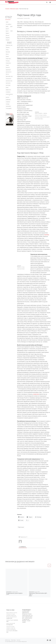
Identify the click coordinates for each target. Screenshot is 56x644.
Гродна (8, 40)
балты (7, 74)
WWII (7, 27)
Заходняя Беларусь (9, 43)
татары (8, 104)
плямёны (8, 92)
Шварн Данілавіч (10, 623)
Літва (7, 50)
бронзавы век (9, 77)
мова (7, 88)
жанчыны (8, 83)
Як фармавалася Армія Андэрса (14, 593)
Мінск (7, 54)
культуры (8, 85)
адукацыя (8, 70)
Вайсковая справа (14, 9)
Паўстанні (8, 59)
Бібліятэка (8, 640)
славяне (8, 102)
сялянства (36, 394)
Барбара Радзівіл (10, 620)
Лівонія (8, 48)
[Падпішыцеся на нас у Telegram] (50, 640)
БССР (7, 29)
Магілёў (8, 52)
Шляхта (8, 68)
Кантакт (19, 640)
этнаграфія (9, 109)
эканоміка (8, 106)
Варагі (7, 33)
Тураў (7, 65)
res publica (9, 24)
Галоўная (7, 9)
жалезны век (9, 81)
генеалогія (8, 79)
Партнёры (13, 640)
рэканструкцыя (9, 95)
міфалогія (8, 90)
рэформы (8, 100)
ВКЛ (12, 31)
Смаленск (8, 63)
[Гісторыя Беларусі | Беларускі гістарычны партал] (13, 2)
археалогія (9, 72)
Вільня (8, 36)
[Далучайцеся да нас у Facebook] (48, 640)
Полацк (8, 61)
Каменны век (9, 45)
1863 (7, 22)
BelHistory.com (12, 642)
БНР (11, 27)
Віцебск (8, 38)
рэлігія (7, 97)
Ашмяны (47, 235)
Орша (7, 57)
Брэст (7, 31)
